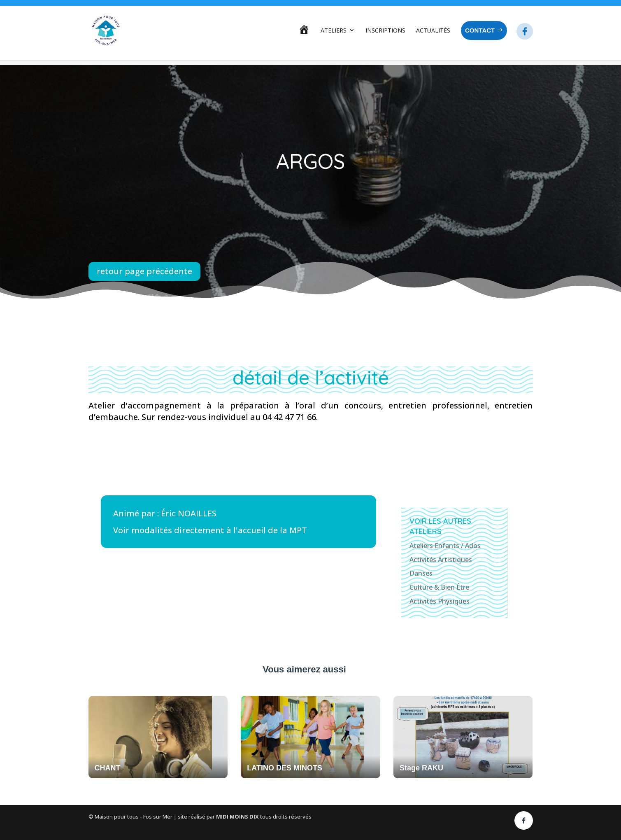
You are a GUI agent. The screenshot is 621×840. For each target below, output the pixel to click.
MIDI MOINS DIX (238, 817)
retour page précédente (144, 271)
